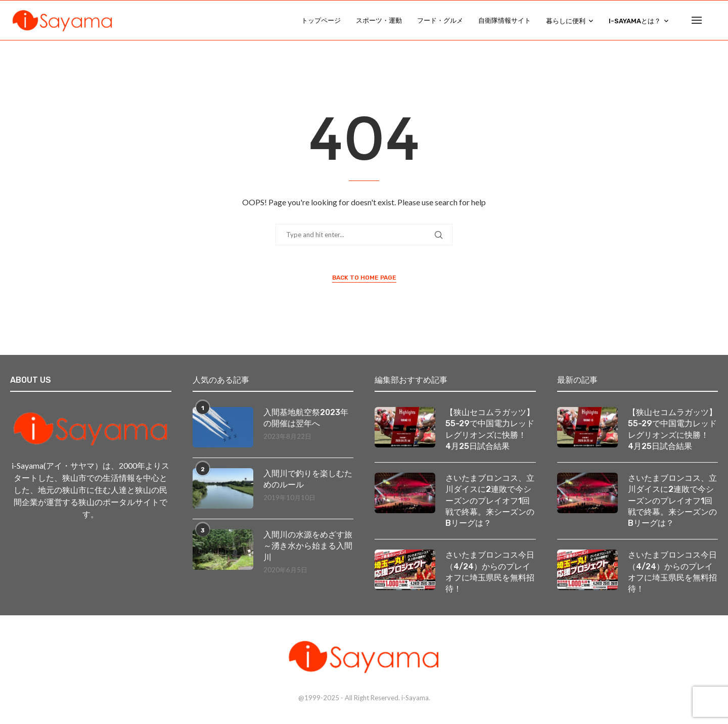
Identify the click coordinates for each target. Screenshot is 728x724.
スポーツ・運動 (379, 20)
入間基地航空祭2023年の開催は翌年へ (306, 419)
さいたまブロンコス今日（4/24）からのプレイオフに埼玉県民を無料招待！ (490, 573)
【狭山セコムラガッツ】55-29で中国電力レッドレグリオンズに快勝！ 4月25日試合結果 (490, 430)
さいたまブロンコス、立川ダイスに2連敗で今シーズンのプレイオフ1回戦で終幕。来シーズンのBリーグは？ (490, 502)
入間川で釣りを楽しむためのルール (308, 480)
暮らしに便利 (566, 21)
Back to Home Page (364, 279)
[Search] (713, 21)
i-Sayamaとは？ (635, 21)
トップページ (321, 20)
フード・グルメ (440, 20)
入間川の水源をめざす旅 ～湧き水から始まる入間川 (309, 547)
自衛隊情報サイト (505, 20)
